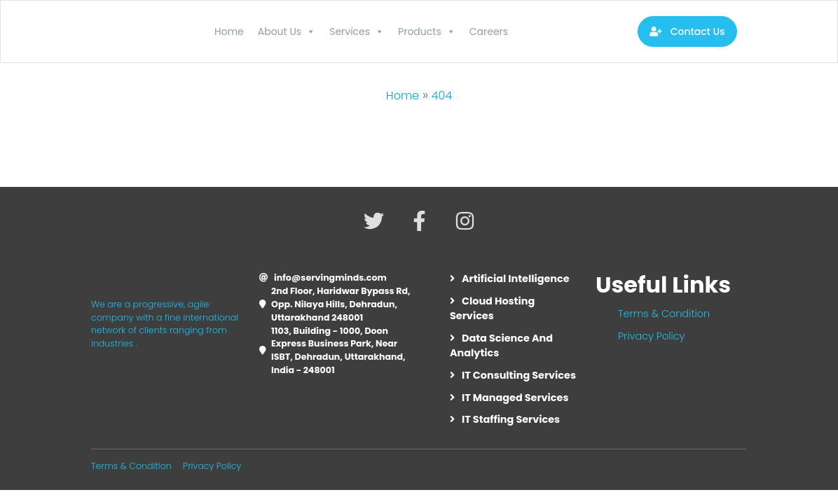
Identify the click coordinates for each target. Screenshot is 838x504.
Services (357, 31)
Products (427, 31)
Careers (489, 31)
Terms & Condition (664, 314)
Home (229, 31)
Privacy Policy (651, 336)
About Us (287, 31)
